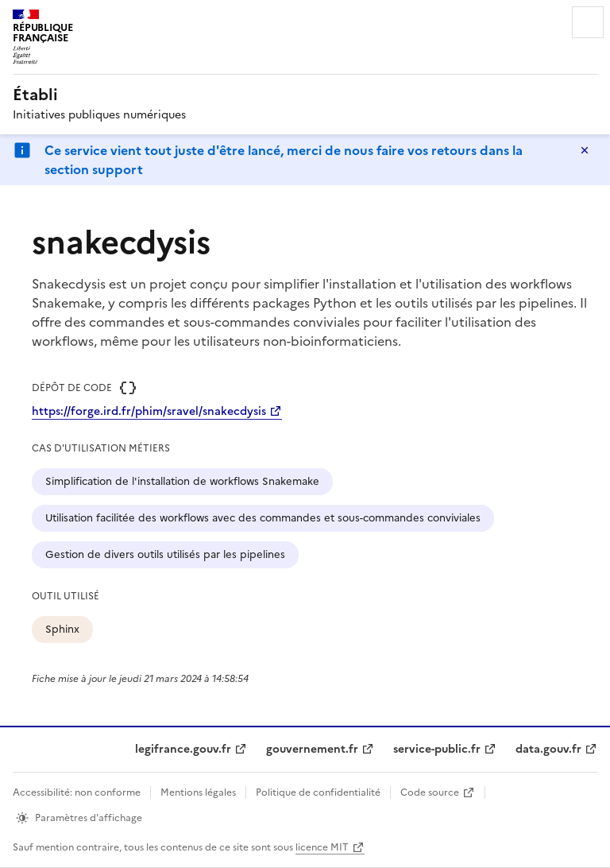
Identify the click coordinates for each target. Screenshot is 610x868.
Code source (430, 792)
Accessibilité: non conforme (77, 792)
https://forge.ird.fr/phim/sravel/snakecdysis (149, 411)
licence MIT (322, 847)
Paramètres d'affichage (89, 818)
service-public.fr (437, 749)
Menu (588, 22)
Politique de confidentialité (318, 792)
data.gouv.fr (548, 749)
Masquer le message (585, 150)
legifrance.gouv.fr (183, 749)
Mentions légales (198, 792)
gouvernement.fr (312, 749)
